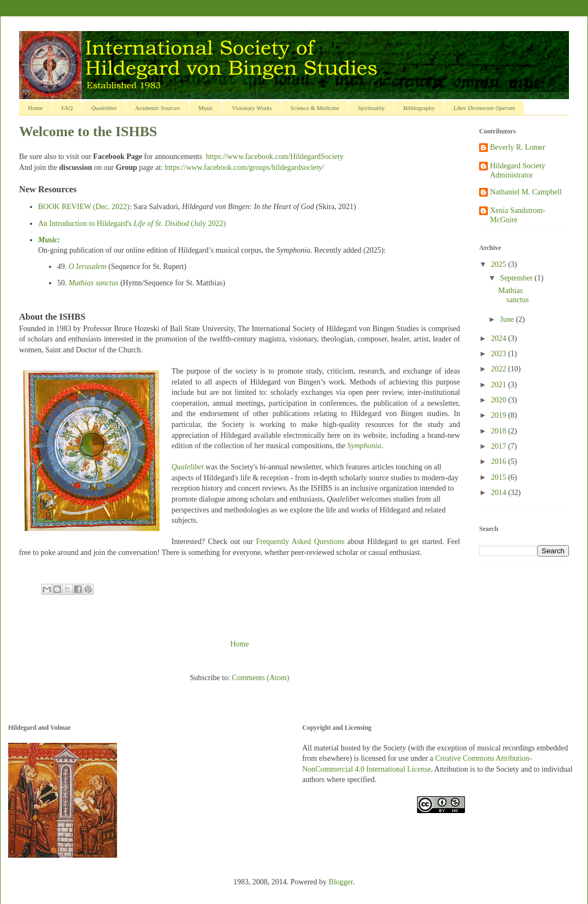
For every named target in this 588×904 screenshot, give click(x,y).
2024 (500, 338)
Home (36, 108)
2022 (500, 369)
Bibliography (419, 108)
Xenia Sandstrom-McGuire (517, 215)
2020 (500, 400)
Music (206, 108)
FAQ (67, 108)
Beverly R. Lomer (517, 147)
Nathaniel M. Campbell (526, 192)
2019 (500, 415)
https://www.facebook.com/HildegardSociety (275, 157)
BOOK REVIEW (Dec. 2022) (84, 207)
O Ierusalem (88, 267)
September (517, 278)
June (508, 319)
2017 (500, 446)
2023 (500, 354)
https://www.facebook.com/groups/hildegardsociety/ (245, 167)
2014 (500, 493)
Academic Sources (157, 108)
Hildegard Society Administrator (517, 170)
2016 (500, 462)
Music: (49, 240)
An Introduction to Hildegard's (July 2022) (132, 224)
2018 (500, 431)
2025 (500, 264)
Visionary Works (252, 108)
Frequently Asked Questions (300, 542)
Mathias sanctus (93, 283)
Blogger (341, 882)
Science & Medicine (315, 108)
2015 (500, 477)
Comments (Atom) (261, 678)
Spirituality (371, 108)
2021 (500, 385)
